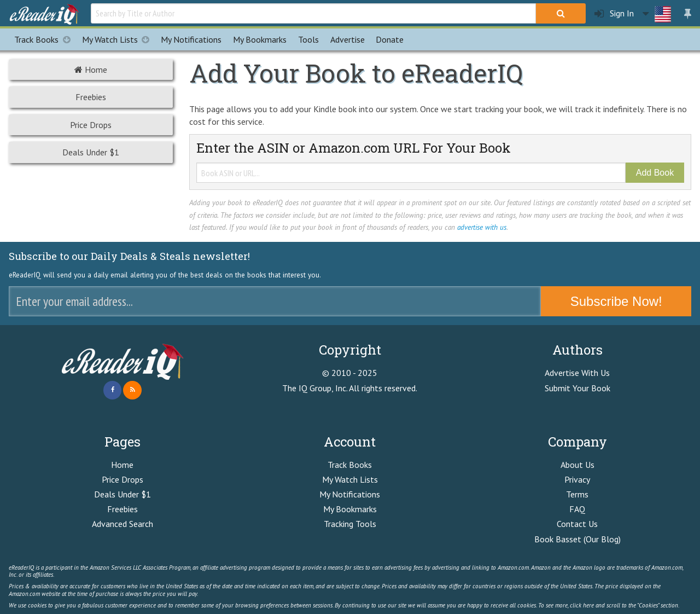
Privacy (577, 479)
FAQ (577, 509)
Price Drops (91, 125)
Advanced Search (122, 524)
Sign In (614, 13)
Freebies (91, 97)
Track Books (45, 39)
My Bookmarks (350, 509)
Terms (577, 494)
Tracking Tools (350, 524)
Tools (308, 39)
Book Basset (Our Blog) (577, 539)
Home (91, 69)
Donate (390, 39)
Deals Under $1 (91, 152)
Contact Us (577, 524)
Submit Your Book (577, 388)
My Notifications (350, 494)
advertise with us (482, 227)
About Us (577, 465)
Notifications (191, 39)
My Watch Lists (119, 39)
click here (582, 605)
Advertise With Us (577, 373)
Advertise (348, 39)
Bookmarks (260, 39)
